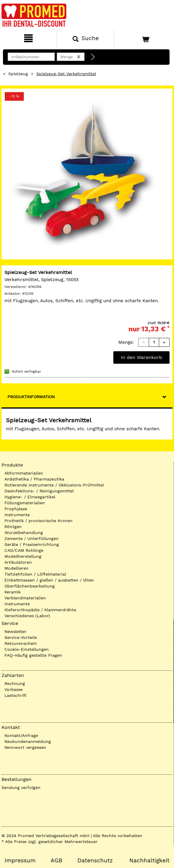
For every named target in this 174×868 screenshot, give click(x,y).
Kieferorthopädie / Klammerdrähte (40, 610)
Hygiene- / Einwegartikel (30, 497)
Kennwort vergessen (25, 747)
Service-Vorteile (21, 637)
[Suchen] (85, 39)
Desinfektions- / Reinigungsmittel (39, 491)
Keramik (13, 592)
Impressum (20, 861)
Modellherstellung (23, 556)
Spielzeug (18, 74)
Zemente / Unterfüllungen (32, 538)
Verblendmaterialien (25, 598)
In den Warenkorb (141, 357)
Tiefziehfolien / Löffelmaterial (35, 574)
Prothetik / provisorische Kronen (39, 521)
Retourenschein (21, 643)
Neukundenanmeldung (28, 741)
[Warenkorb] (143, 39)
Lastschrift (15, 695)
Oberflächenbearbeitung (30, 586)
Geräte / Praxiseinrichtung (32, 544)
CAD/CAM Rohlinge (24, 550)
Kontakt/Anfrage (21, 735)
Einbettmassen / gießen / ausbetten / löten (49, 580)
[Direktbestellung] (93, 57)
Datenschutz (95, 861)
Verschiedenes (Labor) (27, 616)
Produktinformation (31, 397)
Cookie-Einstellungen (27, 649)
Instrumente (17, 515)
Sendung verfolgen (21, 787)
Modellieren (17, 568)
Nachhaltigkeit (149, 861)
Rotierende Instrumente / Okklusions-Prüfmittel (54, 485)
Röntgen (13, 527)
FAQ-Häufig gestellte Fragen (33, 655)
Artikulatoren (18, 562)
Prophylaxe (16, 509)
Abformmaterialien (24, 473)
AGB (56, 861)
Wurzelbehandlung (24, 533)
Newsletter (15, 631)
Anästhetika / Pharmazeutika (34, 479)
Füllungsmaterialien (25, 503)
